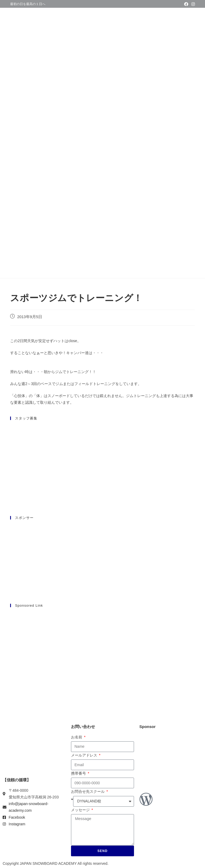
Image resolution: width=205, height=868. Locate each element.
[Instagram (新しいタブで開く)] (192, 4)
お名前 (77, 737)
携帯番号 (79, 773)
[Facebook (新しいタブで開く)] (186, 4)
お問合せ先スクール (88, 791)
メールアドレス (85, 755)
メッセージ (81, 810)
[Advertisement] (103, 650)
